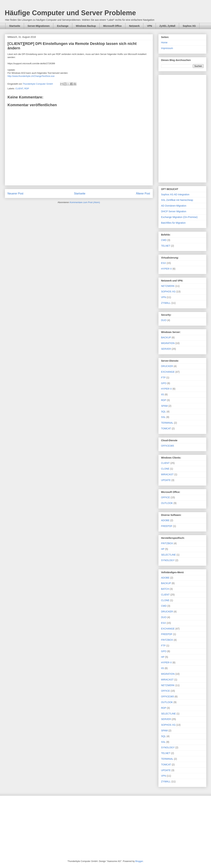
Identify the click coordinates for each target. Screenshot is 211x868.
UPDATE (166, 480)
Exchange (63, 26)
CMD (164, 240)
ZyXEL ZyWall (167, 26)
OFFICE (166, 497)
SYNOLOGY (168, 560)
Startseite (15, 26)
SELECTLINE (169, 555)
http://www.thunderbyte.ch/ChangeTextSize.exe (31, 76)
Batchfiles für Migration (173, 223)
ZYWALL (166, 303)
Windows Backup (86, 26)
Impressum (167, 48)
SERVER (166, 349)
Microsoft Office (112, 26)
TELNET (166, 246)
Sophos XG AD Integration (175, 194)
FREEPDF (167, 526)
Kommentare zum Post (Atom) (85, 202)
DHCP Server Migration (174, 211)
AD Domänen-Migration (174, 206)
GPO (164, 383)
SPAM (165, 406)
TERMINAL (167, 423)
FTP (163, 378)
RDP (27, 89)
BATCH (165, 589)
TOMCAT (166, 428)
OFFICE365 (168, 446)
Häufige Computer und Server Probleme (70, 13)
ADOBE (165, 520)
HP (163, 549)
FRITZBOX (167, 543)
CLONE (165, 469)
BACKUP (166, 337)
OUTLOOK (167, 503)
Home (164, 42)
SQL (164, 412)
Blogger (139, 861)
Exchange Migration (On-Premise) (179, 217)
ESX (164, 263)
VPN (149, 26)
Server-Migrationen (39, 26)
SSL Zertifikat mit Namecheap (177, 200)
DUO (164, 320)
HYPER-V (166, 269)
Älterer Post (143, 194)
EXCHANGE (168, 372)
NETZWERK (168, 286)
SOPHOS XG (168, 292)
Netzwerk (134, 26)
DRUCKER (167, 366)
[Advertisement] (182, 128)
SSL (163, 417)
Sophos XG (189, 26)
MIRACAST (167, 474)
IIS (163, 394)
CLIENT (19, 89)
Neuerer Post (16, 194)
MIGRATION (168, 343)
